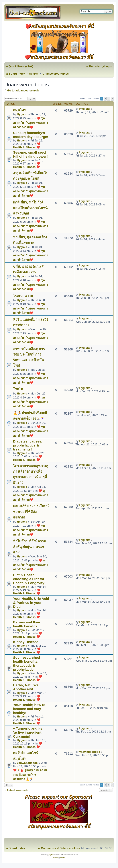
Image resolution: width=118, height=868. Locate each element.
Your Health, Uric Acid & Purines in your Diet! (31, 603)
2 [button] (105, 99)
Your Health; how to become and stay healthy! (29, 709)
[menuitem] (29, 66)
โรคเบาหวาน (23, 296)
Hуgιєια (22, 114)
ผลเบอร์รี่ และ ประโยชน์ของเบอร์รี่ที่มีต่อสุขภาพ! (31, 512)
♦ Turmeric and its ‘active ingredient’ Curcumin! (28, 732)
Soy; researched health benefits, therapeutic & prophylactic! (27, 664)
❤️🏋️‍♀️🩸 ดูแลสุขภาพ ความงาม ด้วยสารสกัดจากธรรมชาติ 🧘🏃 (30, 775)
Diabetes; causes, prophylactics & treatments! (28, 445)
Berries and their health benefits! (27, 624)
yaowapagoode (27, 763)
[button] (112, 99)
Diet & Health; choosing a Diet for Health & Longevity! (29, 579)
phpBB (51, 855)
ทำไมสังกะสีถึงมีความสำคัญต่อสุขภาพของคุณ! (30, 547)
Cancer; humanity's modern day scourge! (31, 135)
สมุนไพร (19, 110)
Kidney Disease (26, 642)
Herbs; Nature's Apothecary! (26, 687)
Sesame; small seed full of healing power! (30, 154)
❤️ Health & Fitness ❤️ (27, 146)
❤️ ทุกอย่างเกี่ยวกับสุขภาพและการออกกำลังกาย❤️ (31, 123)
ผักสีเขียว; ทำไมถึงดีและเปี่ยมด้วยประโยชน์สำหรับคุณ (30, 208)
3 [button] (109, 99)
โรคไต (18, 389)
